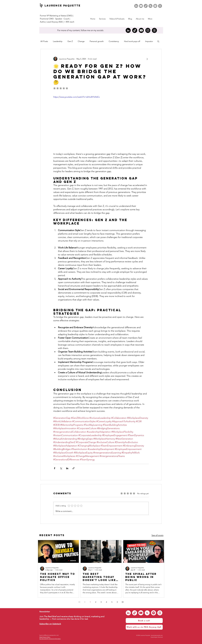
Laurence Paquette (63, 6)
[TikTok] (146, 6)
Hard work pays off (132, 41)
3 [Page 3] (101, 602)
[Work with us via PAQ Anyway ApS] (144, 627)
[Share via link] (73, 468)
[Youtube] (141, 6)
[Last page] (123, 602)
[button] (117, 19)
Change (81, 41)
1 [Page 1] (90, 602)
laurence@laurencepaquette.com (49, 635)
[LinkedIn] (136, 6)
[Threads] (160, 6)
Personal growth (97, 41)
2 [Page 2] (96, 602)
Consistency (114, 41)
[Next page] (117, 602)
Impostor (149, 41)
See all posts (157, 535)
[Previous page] (85, 602)
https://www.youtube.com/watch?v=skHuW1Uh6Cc (77, 97)
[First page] (79, 602)
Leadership (58, 41)
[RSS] (150, 6)
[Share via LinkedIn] (67, 468)
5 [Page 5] (112, 602)
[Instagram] (148, 30)
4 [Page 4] (106, 602)
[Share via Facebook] (55, 468)
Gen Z (70, 41)
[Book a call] (144, 621)
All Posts (44, 41)
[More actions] (147, 59)
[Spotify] (155, 6)
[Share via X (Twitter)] (61, 468)
